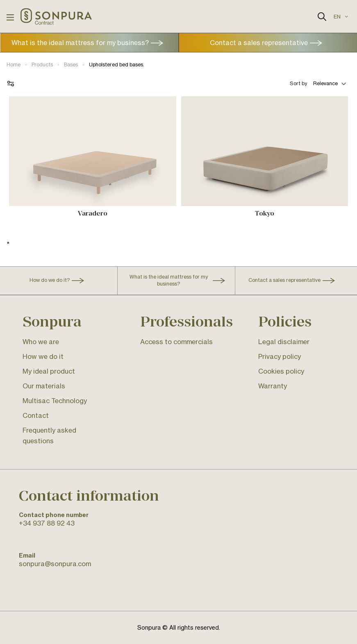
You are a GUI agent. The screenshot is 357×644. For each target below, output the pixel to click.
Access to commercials (176, 342)
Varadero (93, 213)
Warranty (273, 386)
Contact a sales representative (259, 43)
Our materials (44, 386)
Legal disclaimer (284, 342)
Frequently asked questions (49, 435)
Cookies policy (281, 371)
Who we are (41, 342)
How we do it (43, 356)
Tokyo (265, 213)
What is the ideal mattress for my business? (80, 43)
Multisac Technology (55, 401)
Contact (36, 415)
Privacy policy (280, 356)
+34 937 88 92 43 (47, 523)
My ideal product (49, 371)
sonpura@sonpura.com (55, 564)
